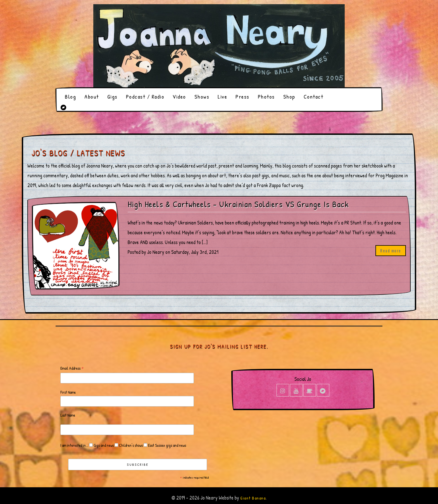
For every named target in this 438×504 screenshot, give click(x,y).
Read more (391, 250)
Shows (202, 96)
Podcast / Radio (145, 96)
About (92, 96)
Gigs (112, 96)
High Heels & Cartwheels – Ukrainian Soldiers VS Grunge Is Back (238, 204)
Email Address (72, 368)
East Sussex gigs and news (167, 445)
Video (179, 96)
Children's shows (130, 445)
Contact (314, 96)
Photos (266, 96)
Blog (70, 96)
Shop (289, 96)
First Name (68, 392)
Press (242, 96)
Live (222, 96)
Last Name (68, 415)
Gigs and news (103, 445)
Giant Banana (253, 498)
